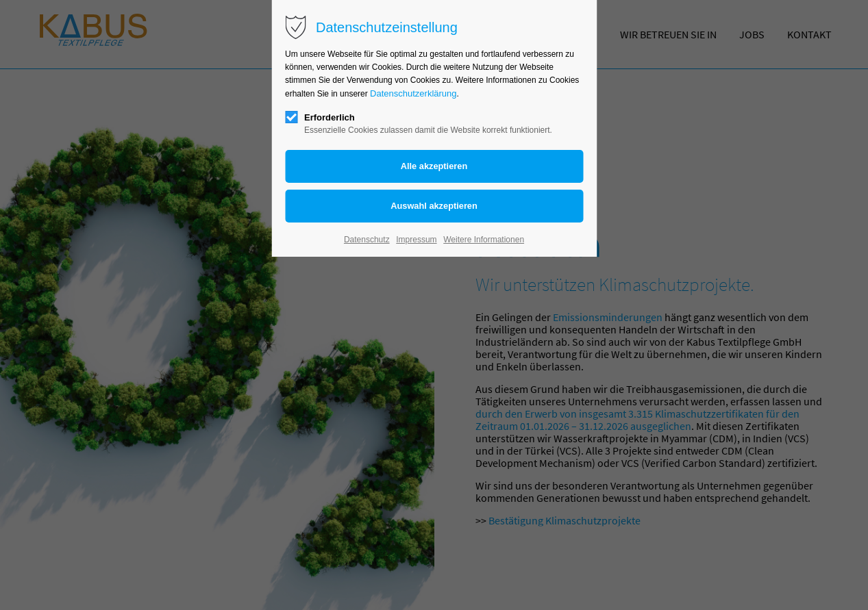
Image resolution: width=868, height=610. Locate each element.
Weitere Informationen (484, 240)
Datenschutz (367, 240)
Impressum (416, 240)
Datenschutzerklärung (413, 93)
